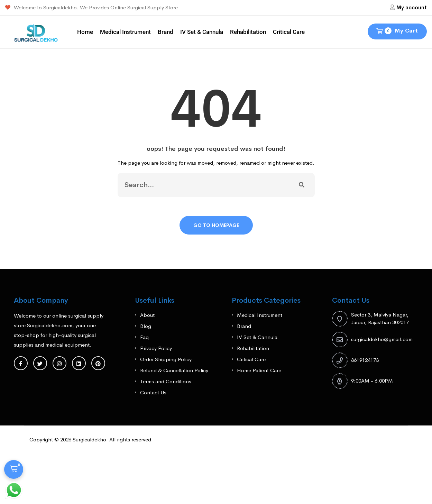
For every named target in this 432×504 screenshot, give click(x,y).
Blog (146, 326)
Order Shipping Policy (166, 359)
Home (85, 32)
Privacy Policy (156, 348)
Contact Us (153, 392)
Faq (144, 337)
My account (412, 7)
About (147, 315)
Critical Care (289, 32)
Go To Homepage (216, 225)
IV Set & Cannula (202, 32)
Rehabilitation (248, 32)
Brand (166, 32)
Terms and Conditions (166, 381)
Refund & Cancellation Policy (174, 370)
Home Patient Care (259, 370)
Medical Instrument (125, 32)
